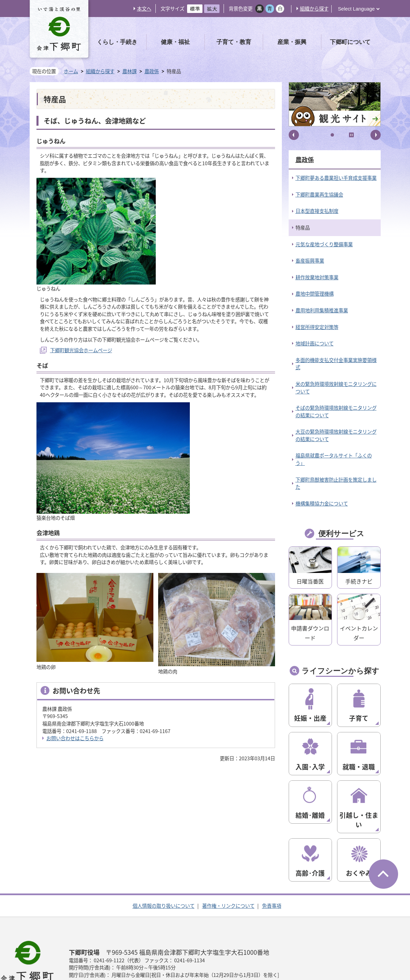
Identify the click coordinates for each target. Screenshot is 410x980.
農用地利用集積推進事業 (322, 310)
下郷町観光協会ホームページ (81, 350)
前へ (294, 135)
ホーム (71, 71)
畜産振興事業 (310, 261)
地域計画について (315, 343)
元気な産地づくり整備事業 (324, 244)
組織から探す (314, 9)
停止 (351, 135)
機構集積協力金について (322, 503)
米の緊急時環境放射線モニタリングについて (336, 388)
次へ (376, 135)
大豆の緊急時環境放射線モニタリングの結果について (336, 435)
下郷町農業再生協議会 (319, 195)
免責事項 (272, 873)
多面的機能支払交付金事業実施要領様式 (336, 364)
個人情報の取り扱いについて (164, 873)
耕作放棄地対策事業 (317, 277)
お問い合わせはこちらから (75, 738)
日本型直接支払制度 (317, 211)
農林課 (130, 71)
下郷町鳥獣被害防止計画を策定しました (336, 483)
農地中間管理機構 (315, 294)
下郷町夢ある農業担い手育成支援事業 (336, 178)
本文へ (144, 9)
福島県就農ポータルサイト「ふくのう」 (334, 459)
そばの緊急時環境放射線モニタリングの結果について (336, 411)
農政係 (152, 71)
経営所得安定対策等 (317, 327)
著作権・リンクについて (228, 873)
